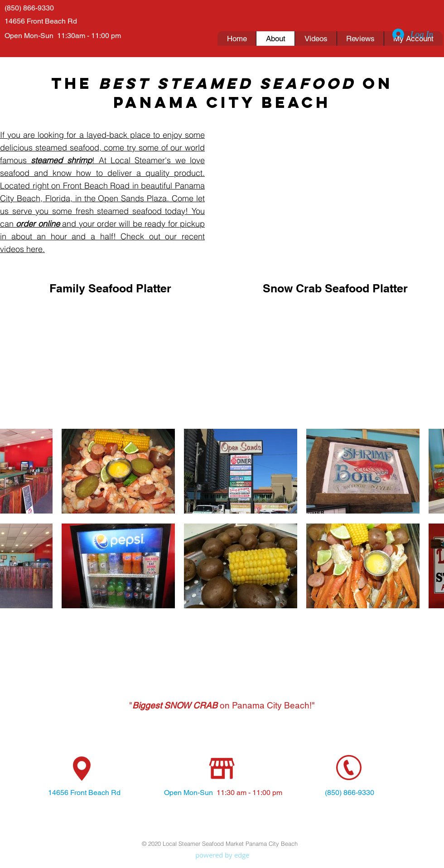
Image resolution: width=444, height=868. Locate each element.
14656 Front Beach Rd (41, 21)
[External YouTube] (110, 361)
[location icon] (82, 769)
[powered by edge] (222, 855)
